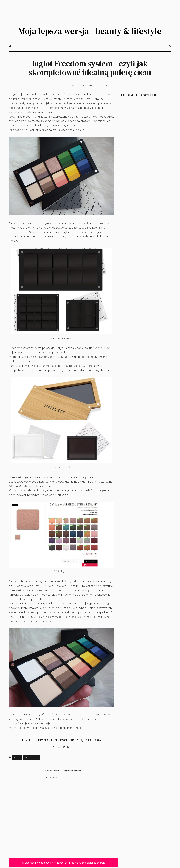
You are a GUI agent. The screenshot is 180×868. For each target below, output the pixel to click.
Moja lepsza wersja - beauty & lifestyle (90, 31)
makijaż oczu (31, 758)
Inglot (17, 758)
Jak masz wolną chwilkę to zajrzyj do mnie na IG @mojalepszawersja (64, 863)
